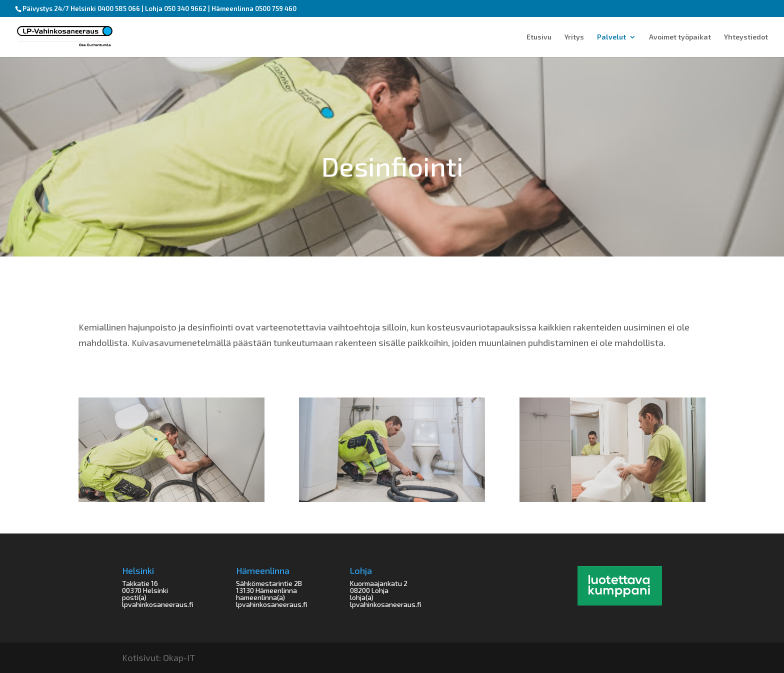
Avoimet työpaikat (680, 37)
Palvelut (611, 37)
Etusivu (539, 37)
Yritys (574, 37)
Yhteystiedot (746, 37)
